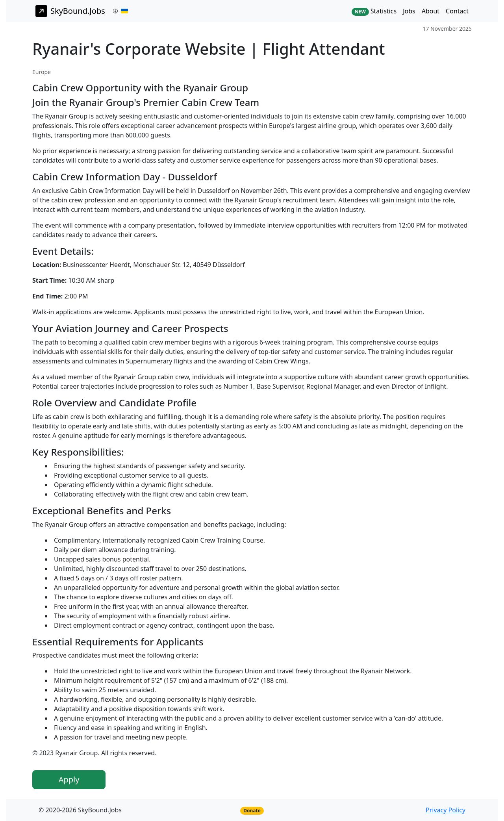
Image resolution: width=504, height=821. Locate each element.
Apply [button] (69, 779)
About (431, 11)
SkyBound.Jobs (70, 11)
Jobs (409, 11)
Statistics (374, 11)
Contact (457, 11)
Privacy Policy (446, 810)
